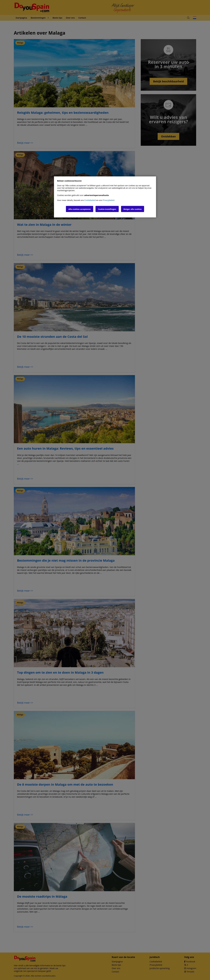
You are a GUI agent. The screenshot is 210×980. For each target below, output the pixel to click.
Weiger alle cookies (133, 209)
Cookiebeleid (90, 200)
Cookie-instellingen (107, 209)
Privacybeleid (108, 200)
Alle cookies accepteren (80, 209)
